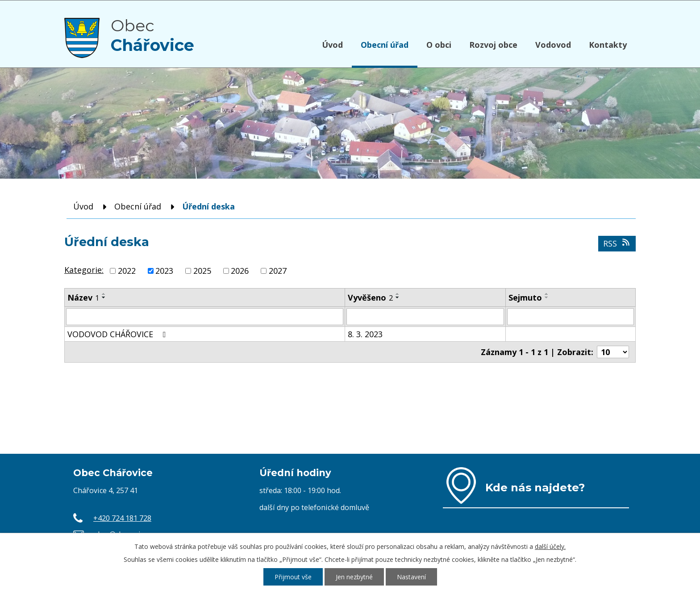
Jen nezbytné (354, 577)
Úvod (332, 45)
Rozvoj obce (493, 45)
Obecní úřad (385, 45)
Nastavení (411, 577)
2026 (240, 271)
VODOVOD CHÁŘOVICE (119, 334)
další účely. (550, 546)
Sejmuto (525, 297)
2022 (127, 271)
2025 (202, 271)
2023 (164, 271)
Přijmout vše (293, 577)
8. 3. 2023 (365, 334)
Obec (152, 35)
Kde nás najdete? (535, 487)
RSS (617, 243)
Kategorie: (84, 270)
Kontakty (608, 45)
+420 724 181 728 (122, 518)
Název (83, 297)
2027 (278, 271)
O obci (439, 45)
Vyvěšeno (370, 297)
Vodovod (553, 45)
